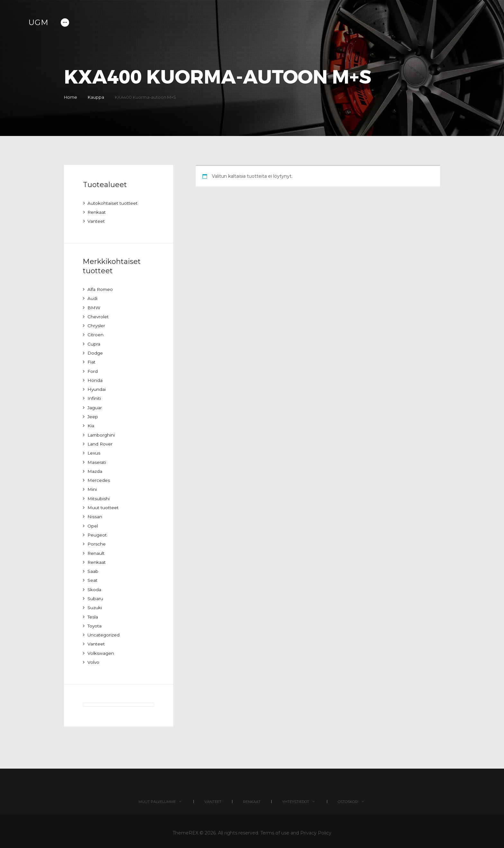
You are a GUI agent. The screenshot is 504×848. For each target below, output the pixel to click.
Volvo (94, 658)
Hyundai (97, 388)
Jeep (93, 415)
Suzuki (95, 604)
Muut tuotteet (104, 505)
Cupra (94, 343)
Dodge (95, 352)
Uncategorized (104, 631)
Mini (92, 487)
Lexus (94, 451)
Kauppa (98, 97)
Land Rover (100, 442)
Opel (93, 523)
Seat (93, 577)
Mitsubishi (99, 496)
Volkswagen (101, 649)
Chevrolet (98, 316)
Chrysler (96, 325)
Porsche (97, 541)
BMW (94, 307)
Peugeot (98, 532)
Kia (91, 424)
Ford (93, 370)
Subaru (95, 595)
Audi (92, 298)
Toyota (95, 622)
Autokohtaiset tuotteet (114, 203)
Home (71, 97)
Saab (93, 568)
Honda (95, 379)
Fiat (92, 361)
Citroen (96, 334)
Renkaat (97, 212)
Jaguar (95, 406)
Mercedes (99, 478)
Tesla (93, 613)
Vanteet (96, 221)
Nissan (95, 514)
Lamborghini (102, 433)
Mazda (95, 469)
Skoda (94, 586)
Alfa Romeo (101, 289)
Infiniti (94, 397)
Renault (96, 550)
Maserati (97, 460)
